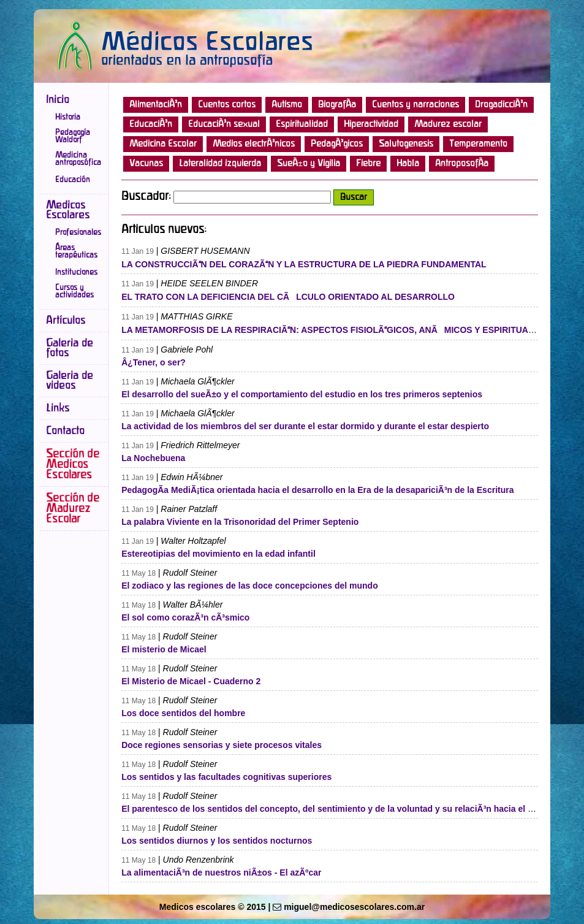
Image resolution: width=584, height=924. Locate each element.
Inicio (58, 100)
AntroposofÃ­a (462, 164)
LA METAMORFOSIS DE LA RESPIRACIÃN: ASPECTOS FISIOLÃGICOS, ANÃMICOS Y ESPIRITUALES (333, 330)
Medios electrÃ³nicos (254, 144)
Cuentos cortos (227, 105)
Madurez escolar (448, 124)
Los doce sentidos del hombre (183, 713)
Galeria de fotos (70, 348)
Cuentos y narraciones (415, 105)
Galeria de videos (70, 381)
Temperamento (478, 144)
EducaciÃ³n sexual (224, 124)
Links (58, 408)
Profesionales (78, 232)
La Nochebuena (153, 458)
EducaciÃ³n (151, 124)
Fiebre (368, 164)
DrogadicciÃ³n (501, 105)
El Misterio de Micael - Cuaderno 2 (191, 681)
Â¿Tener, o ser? (154, 362)
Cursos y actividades (74, 291)
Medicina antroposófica (78, 159)
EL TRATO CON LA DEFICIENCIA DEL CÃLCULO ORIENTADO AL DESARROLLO (288, 297)
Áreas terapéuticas (76, 251)
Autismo (287, 105)
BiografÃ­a (337, 105)
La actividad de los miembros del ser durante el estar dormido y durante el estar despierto (305, 426)
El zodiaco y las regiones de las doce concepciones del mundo (250, 586)
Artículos (66, 321)
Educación (73, 180)
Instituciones (76, 272)
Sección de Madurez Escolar (73, 509)
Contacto (65, 431)
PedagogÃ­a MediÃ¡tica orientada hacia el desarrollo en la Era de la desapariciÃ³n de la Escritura (317, 490)
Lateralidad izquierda (220, 164)
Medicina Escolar (163, 144)
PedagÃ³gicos (337, 144)
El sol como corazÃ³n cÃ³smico (185, 617)
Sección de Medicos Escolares (73, 464)
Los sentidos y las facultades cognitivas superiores (226, 777)
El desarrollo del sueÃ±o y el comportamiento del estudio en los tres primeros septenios (302, 394)
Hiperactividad (371, 124)
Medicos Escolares (68, 210)
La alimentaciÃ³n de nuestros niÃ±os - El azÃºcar (221, 872)
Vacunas (146, 164)
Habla (408, 164)
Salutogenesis (406, 144)
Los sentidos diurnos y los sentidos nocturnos (217, 841)
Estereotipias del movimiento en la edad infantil (218, 554)
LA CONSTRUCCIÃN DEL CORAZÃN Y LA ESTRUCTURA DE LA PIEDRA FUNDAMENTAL (304, 264)
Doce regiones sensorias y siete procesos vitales (222, 745)
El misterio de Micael (164, 649)
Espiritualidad (302, 124)
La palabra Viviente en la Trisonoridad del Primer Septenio (240, 522)
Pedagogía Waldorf (73, 136)
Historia (68, 117)
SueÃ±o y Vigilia (309, 164)
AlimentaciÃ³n (156, 105)
